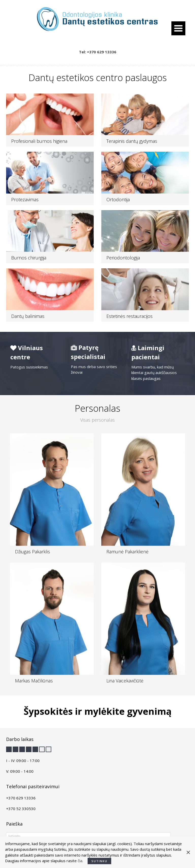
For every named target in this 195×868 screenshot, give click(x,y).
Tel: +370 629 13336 (98, 52)
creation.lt (138, 859)
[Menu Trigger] (178, 28)
